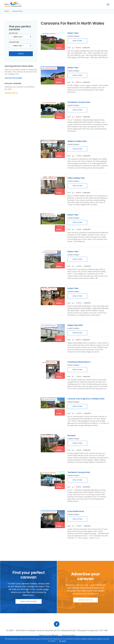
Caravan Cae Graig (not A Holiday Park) (86, 399)
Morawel (71, 436)
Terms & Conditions (48, 635)
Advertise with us (11, 93)
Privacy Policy (69, 635)
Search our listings (29, 601)
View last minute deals (13, 78)
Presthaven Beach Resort (79, 362)
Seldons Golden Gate (77, 141)
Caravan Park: (14, 42)
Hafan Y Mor (73, 33)
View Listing (77, 41)
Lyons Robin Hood (76, 511)
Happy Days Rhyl (75, 325)
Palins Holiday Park (76, 178)
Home (7, 11)
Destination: (13, 33)
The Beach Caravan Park (79, 102)
